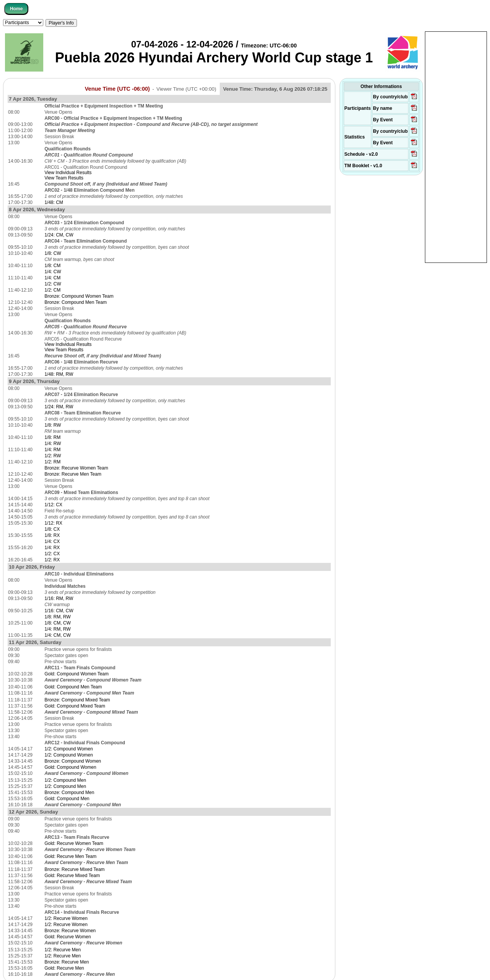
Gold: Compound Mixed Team (75, 706)
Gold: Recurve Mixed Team (72, 876)
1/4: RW (53, 444)
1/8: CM (52, 266)
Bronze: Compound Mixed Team (77, 700)
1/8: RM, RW (57, 617)
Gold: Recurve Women (68, 937)
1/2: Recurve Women (66, 918)
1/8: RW (53, 425)
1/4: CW (53, 272)
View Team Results (64, 178)
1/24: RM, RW (59, 407)
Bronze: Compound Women (73, 761)
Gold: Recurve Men (64, 968)
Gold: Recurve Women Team (74, 843)
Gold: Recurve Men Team (70, 856)
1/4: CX (52, 541)
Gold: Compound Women (70, 767)
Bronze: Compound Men (69, 792)
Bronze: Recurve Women (70, 931)
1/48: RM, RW (59, 374)
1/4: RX (52, 548)
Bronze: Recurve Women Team (76, 468)
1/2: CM (52, 290)
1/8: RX (52, 535)
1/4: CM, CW (58, 635)
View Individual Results (68, 173)
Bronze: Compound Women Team (79, 296)
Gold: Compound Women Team (77, 674)
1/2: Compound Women (69, 749)
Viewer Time (186, 89)
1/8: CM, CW (58, 623)
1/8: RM (52, 437)
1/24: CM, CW (59, 235)
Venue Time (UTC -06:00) (117, 89)
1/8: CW (53, 253)
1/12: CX (53, 505)
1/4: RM (52, 450)
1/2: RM (52, 462)
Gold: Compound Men (67, 799)
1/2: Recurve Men (63, 950)
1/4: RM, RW (57, 629)
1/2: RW (53, 456)
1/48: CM (54, 202)
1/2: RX (52, 560)
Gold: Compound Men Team (73, 687)
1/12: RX (53, 523)
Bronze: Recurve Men (67, 962)
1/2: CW (53, 284)
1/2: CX (52, 554)
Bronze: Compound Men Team (76, 302)
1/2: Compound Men (65, 780)
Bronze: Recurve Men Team (73, 474)
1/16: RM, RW (59, 598)
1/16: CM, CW (59, 611)
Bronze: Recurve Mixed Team (74, 869)
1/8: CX (52, 529)
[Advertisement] (456, 147)
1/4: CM (52, 278)
